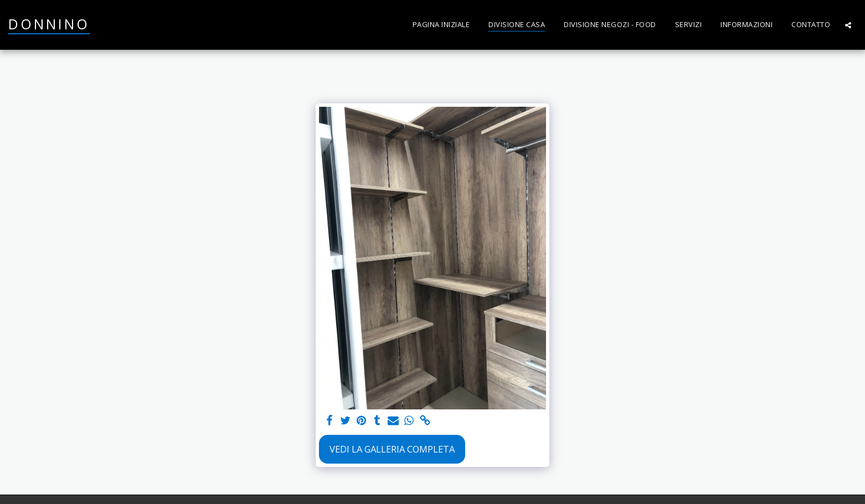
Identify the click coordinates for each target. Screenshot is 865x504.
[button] (848, 25)
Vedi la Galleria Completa (392, 449)
